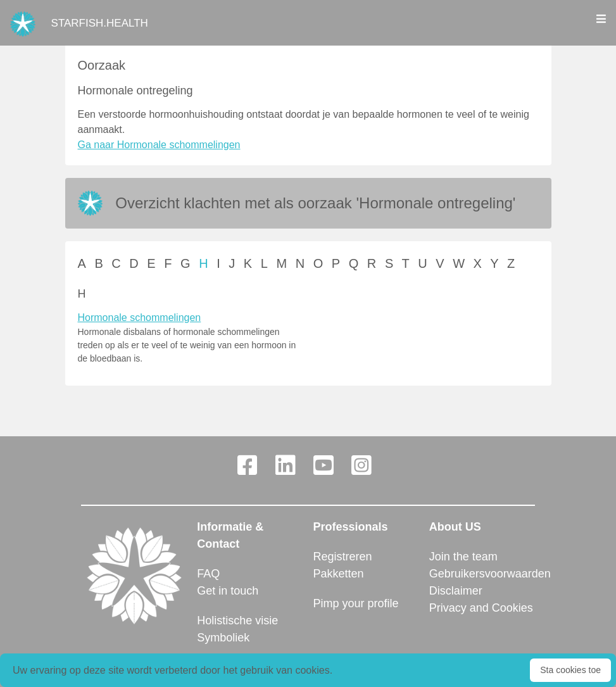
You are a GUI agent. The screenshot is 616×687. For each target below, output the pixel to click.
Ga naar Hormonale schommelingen (159, 145)
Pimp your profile (356, 603)
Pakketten (339, 574)
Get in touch (228, 591)
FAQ (208, 574)
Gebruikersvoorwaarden (482, 574)
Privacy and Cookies (481, 608)
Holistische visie (237, 621)
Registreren (343, 557)
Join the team (463, 557)
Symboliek (223, 638)
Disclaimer (456, 591)
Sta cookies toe (570, 670)
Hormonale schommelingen (140, 318)
